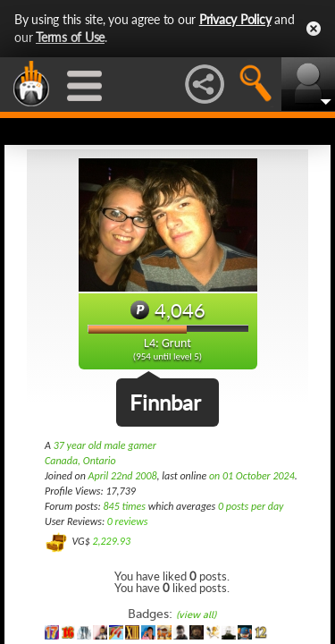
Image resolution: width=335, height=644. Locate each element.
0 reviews (128, 521)
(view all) (196, 615)
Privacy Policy (235, 19)
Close (314, 29)
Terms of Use (70, 37)
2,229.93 (111, 541)
